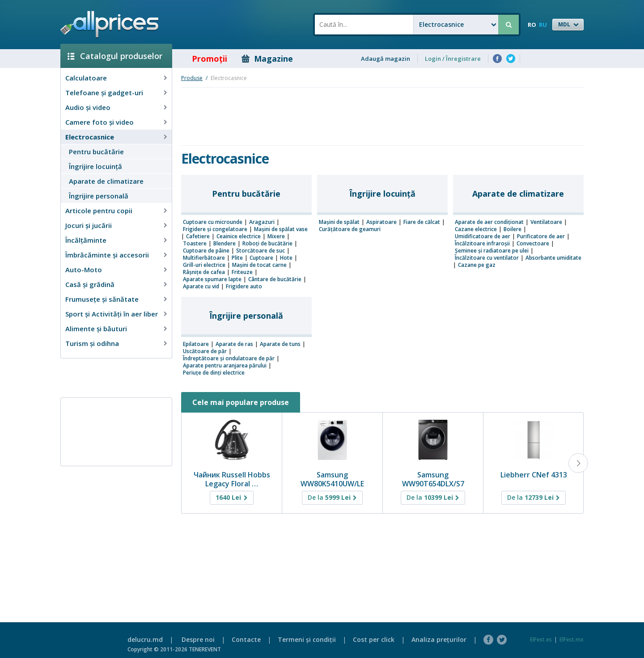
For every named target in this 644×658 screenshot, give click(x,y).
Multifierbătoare (204, 258)
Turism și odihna (92, 343)
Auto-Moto (84, 270)
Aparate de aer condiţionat (489, 222)
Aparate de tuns (280, 344)
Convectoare (533, 244)
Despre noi (198, 639)
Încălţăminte (86, 240)
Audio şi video (88, 107)
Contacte (246, 639)
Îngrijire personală (99, 196)
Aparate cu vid (201, 287)
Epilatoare (196, 344)
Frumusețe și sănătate (102, 299)
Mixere (276, 236)
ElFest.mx (572, 639)
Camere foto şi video (100, 122)
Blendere (225, 244)
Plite (237, 258)
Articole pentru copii (99, 211)
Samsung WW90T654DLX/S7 (433, 479)
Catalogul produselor (115, 56)
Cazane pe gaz (477, 265)
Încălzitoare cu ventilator (487, 258)
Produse (192, 78)
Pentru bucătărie (96, 152)
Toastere (195, 244)
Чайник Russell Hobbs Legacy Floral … (232, 479)
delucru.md (145, 639)
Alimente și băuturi (96, 329)
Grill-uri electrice (204, 265)
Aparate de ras (234, 344)
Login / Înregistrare (453, 59)
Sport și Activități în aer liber (112, 314)
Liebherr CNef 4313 (534, 475)
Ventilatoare (546, 222)
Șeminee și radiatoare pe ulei (492, 251)
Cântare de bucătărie (275, 279)
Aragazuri (262, 222)
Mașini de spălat (339, 222)
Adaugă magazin (386, 59)
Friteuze (242, 272)
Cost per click (374, 639)
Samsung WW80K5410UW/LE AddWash (332, 484)
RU (543, 25)
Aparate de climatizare (106, 181)
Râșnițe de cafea (204, 272)
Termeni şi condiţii (307, 639)
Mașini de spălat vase (281, 229)
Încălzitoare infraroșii (482, 244)
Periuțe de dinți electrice (214, 373)
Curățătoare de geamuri (350, 229)
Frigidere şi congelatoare (215, 229)
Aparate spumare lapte (212, 279)
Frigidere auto (244, 287)
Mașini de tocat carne (259, 265)
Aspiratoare (381, 222)
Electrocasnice (90, 137)
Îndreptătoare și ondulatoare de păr (229, 359)
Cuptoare (261, 258)
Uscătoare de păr (205, 351)
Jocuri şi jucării (89, 225)
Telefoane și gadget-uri (104, 93)
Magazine (267, 59)
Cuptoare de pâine (206, 251)
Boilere (513, 229)
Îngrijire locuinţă (95, 166)
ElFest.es (541, 639)
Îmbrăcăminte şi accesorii (107, 255)
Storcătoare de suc (261, 251)
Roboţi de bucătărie (267, 244)
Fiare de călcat (422, 222)
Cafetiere (198, 236)
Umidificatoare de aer (483, 236)
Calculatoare (86, 78)
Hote (286, 258)
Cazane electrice (476, 229)
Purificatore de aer (541, 236)
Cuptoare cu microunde (213, 222)
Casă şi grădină (90, 284)
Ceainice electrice (239, 236)
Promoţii (203, 59)
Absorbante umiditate (553, 258)
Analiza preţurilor (439, 639)
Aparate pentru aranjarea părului (225, 366)
